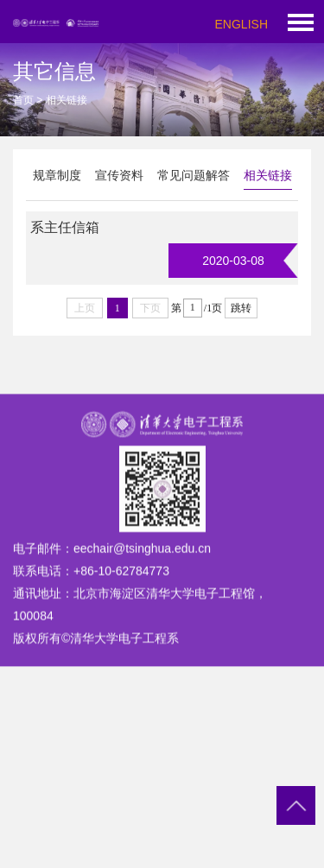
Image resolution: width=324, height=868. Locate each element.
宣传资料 (119, 175)
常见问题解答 (194, 175)
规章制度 (57, 175)
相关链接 (268, 175)
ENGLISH (241, 24)
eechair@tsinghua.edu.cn (142, 567)
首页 (23, 100)
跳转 (241, 308)
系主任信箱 (65, 227)
